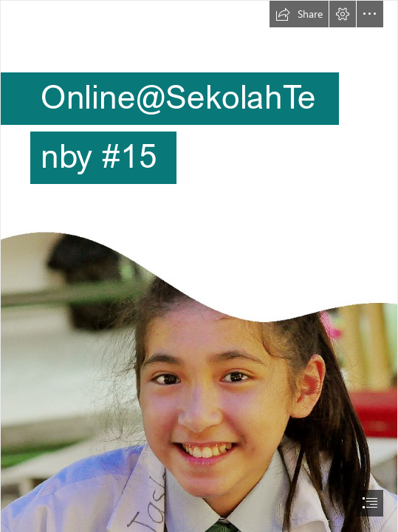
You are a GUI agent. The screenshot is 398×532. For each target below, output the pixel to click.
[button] (299, 14)
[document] (199, 266)
